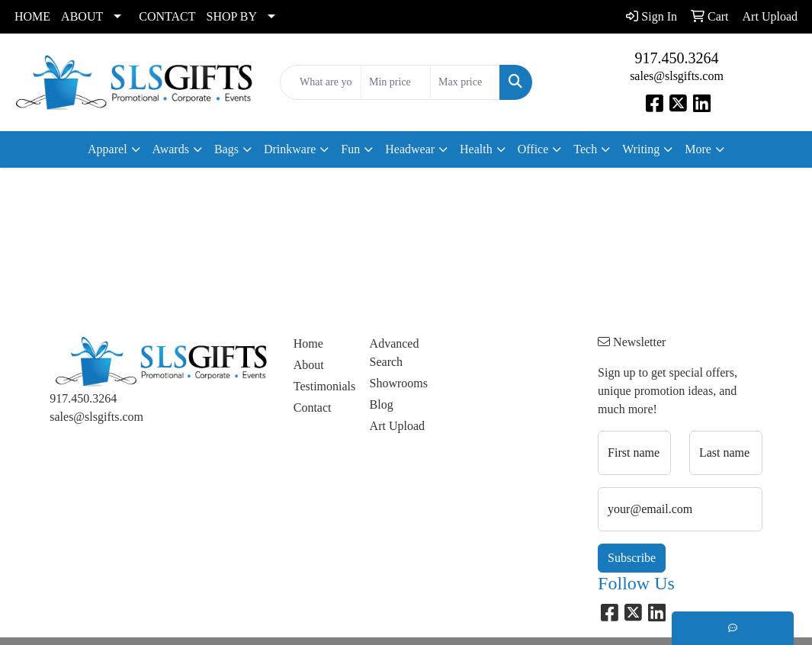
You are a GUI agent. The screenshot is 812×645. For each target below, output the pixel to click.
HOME (32, 16)
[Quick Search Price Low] (396, 82)
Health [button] (476, 149)
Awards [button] (171, 149)
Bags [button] (226, 149)
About (309, 365)
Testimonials (323, 386)
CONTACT (167, 16)
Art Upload (397, 426)
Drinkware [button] (290, 149)
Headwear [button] (410, 149)
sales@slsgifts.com (677, 76)
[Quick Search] (321, 82)
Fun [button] (350, 149)
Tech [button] (585, 149)
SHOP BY (232, 16)
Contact (313, 408)
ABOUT (82, 16)
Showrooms (399, 383)
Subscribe (632, 558)
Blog (382, 404)
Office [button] (533, 149)
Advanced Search (395, 353)
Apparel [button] (108, 149)
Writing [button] (641, 149)
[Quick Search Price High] (465, 82)
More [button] (698, 149)
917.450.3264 (677, 58)
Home (308, 343)
